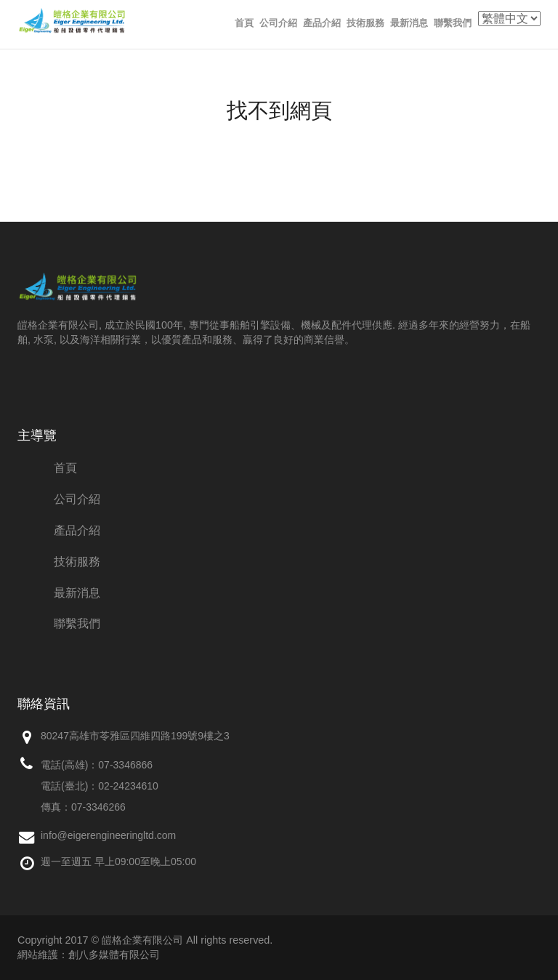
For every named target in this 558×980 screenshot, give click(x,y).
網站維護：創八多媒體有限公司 (89, 955)
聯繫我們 (453, 23)
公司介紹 (278, 23)
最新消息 (409, 23)
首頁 (244, 23)
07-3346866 (125, 765)
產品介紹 (322, 23)
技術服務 (365, 23)
